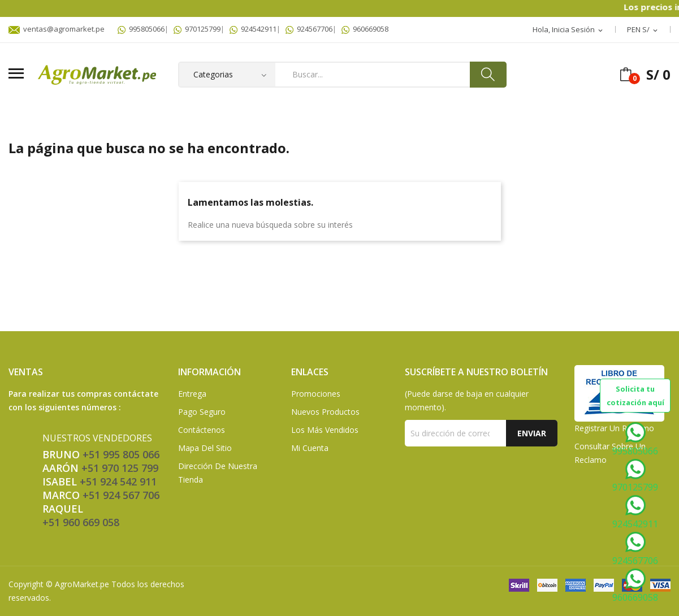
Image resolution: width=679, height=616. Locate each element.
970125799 (197, 29)
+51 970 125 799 (120, 468)
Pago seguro (202, 412)
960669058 (365, 29)
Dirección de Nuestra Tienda (218, 473)
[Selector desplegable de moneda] (643, 30)
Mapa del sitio (205, 448)
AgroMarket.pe (82, 584)
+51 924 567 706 (121, 495)
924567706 (309, 29)
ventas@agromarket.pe (57, 29)
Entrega (192, 394)
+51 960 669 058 (81, 522)
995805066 (141, 29)
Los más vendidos (325, 430)
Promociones (316, 394)
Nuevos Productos (325, 412)
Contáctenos (202, 430)
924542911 (253, 29)
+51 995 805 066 (121, 454)
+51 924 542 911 (118, 481)
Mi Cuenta (310, 448)
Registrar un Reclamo (614, 428)
